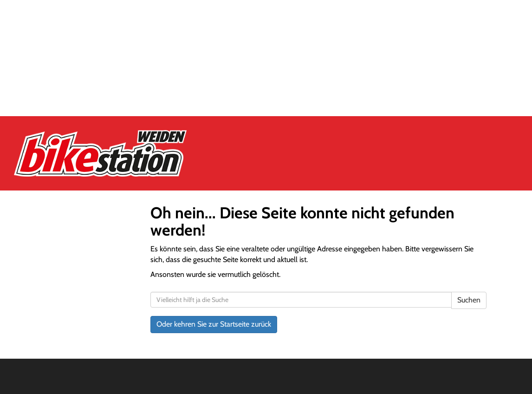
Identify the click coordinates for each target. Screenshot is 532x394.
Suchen (469, 300)
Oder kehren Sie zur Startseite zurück (214, 324)
